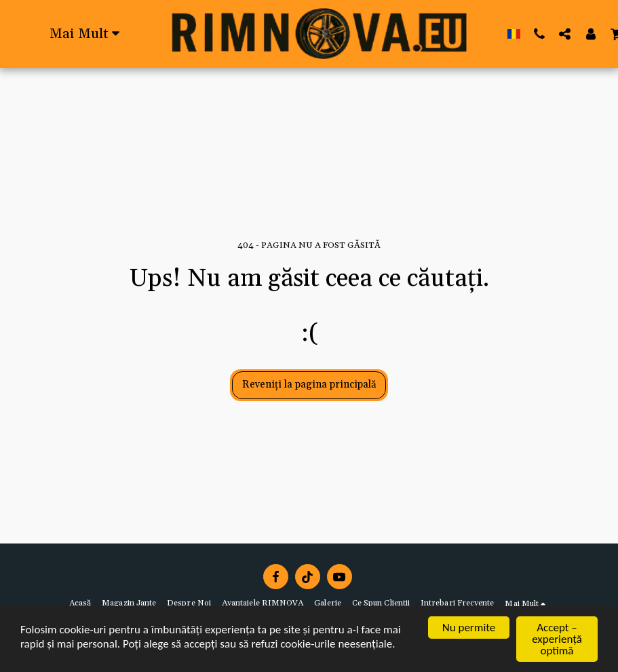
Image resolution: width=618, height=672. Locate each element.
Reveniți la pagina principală (309, 385)
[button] (539, 34)
